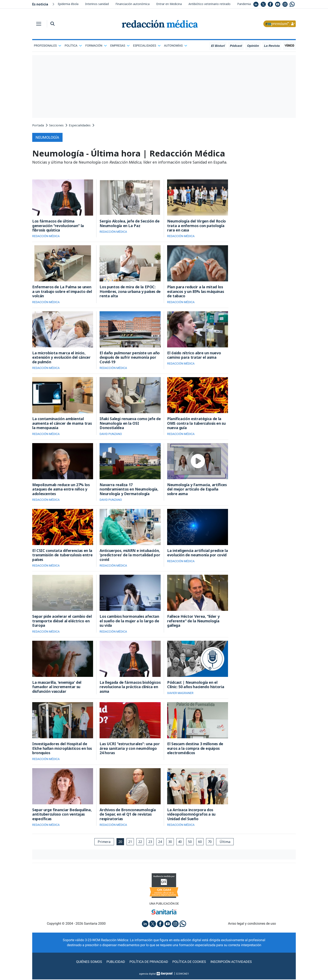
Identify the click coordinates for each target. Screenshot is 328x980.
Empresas (120, 46)
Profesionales (48, 46)
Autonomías (176, 46)
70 (210, 842)
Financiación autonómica (133, 4)
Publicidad (116, 962)
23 (150, 842)
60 (200, 842)
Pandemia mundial (250, 4)
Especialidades (147, 46)
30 (170, 842)
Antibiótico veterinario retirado (209, 4)
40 (180, 842)
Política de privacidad (149, 962)
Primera (104, 842)
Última (225, 842)
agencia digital (147, 974)
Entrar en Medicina (169, 4)
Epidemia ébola (68, 4)
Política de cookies (189, 962)
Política (73, 46)
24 (160, 842)
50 (190, 842)
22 (140, 842)
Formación (96, 46)
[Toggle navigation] (39, 24)
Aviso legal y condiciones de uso (252, 924)
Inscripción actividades (231, 962)
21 (130, 842)
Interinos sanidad (97, 4)
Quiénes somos (90, 962)
